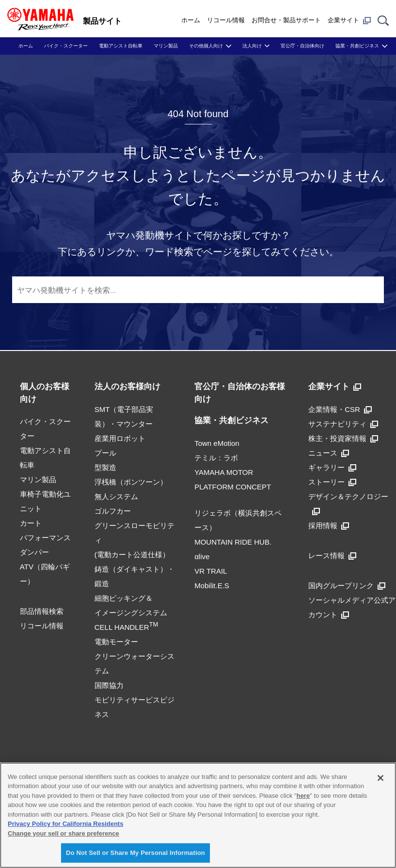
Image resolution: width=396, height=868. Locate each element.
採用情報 (329, 525)
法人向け (252, 46)
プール (105, 453)
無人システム (116, 496)
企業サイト (349, 20)
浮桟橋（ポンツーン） (131, 482)
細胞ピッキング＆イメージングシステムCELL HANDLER (131, 613)
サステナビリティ (343, 424)
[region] (198, 815)
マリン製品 (166, 46)
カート (31, 523)
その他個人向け (206, 46)
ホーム (191, 20)
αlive (202, 556)
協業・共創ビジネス (357, 46)
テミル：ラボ (216, 458)
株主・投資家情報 (343, 438)
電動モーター (116, 642)
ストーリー (332, 482)
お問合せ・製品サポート (286, 20)
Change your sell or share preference (63, 833)
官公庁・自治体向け (302, 46)
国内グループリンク (347, 586)
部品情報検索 (42, 611)
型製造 (105, 467)
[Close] (380, 778)
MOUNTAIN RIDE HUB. (233, 542)
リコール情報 (226, 20)
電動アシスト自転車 (121, 46)
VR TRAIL (211, 571)
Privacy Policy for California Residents (65, 824)
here (303, 796)
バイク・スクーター (66, 46)
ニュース (329, 453)
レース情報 (332, 556)
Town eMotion (217, 443)
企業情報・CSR (340, 409)
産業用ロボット (120, 438)
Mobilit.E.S (212, 586)
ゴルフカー (113, 511)
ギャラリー (332, 467)
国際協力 (109, 685)
